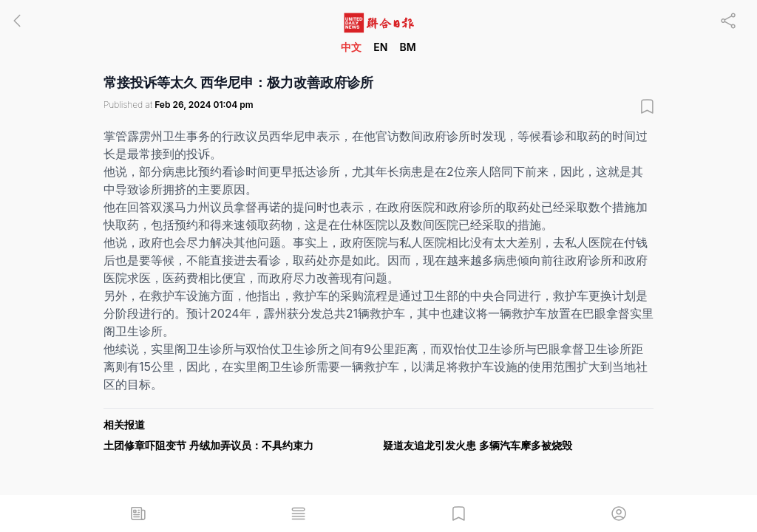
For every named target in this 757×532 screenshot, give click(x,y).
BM (407, 47)
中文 (351, 47)
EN (380, 47)
